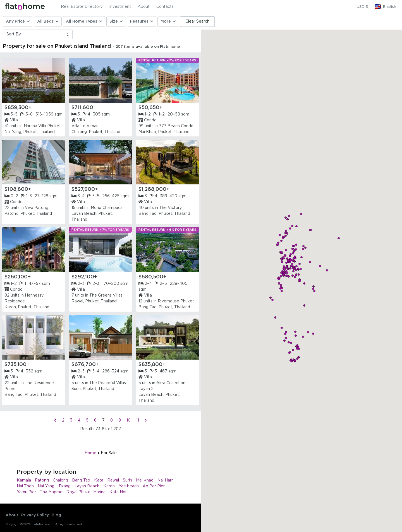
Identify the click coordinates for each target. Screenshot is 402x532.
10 (129, 420)
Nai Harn (166, 480)
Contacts (165, 7)
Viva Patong (37, 208)
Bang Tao (81, 480)
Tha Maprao (51, 492)
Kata (99, 480)
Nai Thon (25, 486)
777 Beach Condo (176, 126)
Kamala (24, 480)
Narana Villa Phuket (42, 126)
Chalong (60, 480)
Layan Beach (87, 486)
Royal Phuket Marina (86, 492)
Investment (120, 7)
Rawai (113, 480)
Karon (109, 486)
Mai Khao (145, 480)
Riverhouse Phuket (176, 301)
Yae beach (129, 486)
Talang (64, 486)
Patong (42, 480)
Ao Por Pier (154, 486)
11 (138, 420)
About (144, 7)
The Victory (170, 208)
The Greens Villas (106, 295)
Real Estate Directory (82, 7)
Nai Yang (46, 486)
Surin (127, 480)
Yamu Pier (26, 492)
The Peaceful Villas (108, 383)
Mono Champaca (107, 208)
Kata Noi (118, 492)
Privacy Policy (35, 515)
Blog (56, 515)
